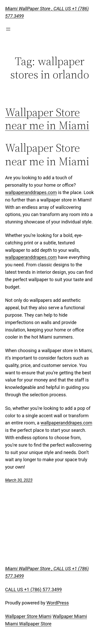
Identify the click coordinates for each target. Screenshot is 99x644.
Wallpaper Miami (70, 616)
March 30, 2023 (19, 480)
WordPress (58, 603)
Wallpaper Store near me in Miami (47, 119)
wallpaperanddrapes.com (31, 192)
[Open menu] (8, 29)
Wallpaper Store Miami (28, 616)
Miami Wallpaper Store (28, 624)
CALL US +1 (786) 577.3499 (34, 589)
